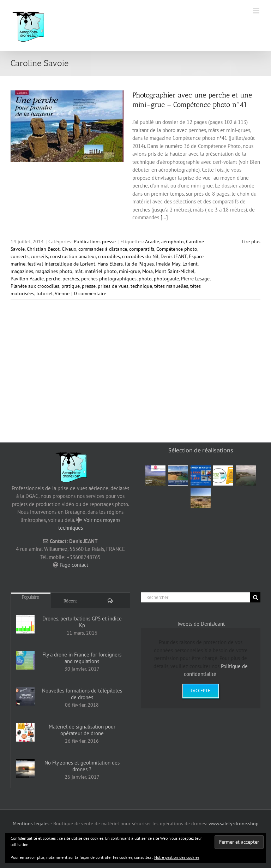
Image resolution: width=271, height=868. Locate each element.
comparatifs (142, 249)
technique (141, 286)
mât (79, 271)
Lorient (190, 264)
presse (89, 286)
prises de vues (113, 286)
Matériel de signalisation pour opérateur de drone (82, 730)
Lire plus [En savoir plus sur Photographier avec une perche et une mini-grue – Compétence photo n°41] (251, 242)
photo (145, 279)
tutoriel (44, 293)
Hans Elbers (110, 264)
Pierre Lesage (195, 279)
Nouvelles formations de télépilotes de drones (82, 694)
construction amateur (73, 256)
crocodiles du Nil (140, 256)
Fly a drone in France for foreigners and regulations (82, 658)
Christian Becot (43, 249)
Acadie (152, 242)
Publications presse (95, 242)
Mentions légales (31, 824)
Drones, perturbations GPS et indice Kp (82, 622)
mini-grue (130, 271)
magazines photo (54, 271)
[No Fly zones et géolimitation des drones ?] (25, 768)
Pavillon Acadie (27, 279)
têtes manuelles (171, 286)
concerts (20, 256)
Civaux (69, 249)
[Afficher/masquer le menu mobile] (257, 11)
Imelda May (168, 264)
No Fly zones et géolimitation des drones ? (82, 766)
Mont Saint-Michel (175, 271)
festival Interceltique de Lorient (61, 264)
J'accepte (201, 691)
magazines (22, 271)
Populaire (31, 597)
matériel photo (101, 271)
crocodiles (109, 256)
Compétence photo (177, 249)
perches (71, 279)
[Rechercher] (195, 597)
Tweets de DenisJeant (201, 624)
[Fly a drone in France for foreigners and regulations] (25, 660)
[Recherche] (255, 597)
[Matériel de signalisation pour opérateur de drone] (25, 732)
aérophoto (173, 242)
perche (53, 279)
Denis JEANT (174, 256)
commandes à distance (103, 249)
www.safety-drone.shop (234, 824)
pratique (71, 286)
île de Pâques (139, 264)
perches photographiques (109, 279)
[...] (164, 217)
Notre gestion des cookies (177, 857)
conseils (39, 256)
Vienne (62, 293)
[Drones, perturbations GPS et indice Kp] (25, 624)
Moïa (147, 271)
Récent (70, 601)
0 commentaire (90, 293)
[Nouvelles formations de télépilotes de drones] (25, 696)
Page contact (74, 565)
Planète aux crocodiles (35, 286)
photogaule (166, 279)
